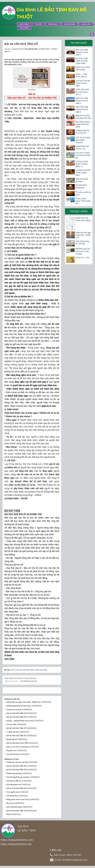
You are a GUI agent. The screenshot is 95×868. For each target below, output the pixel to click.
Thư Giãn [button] (24, 28)
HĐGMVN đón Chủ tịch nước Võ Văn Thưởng (83, 251)
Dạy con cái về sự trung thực (18, 747)
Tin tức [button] (38, 24)
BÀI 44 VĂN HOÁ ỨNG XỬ (16, 770)
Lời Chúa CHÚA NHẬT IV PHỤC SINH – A (82, 164)
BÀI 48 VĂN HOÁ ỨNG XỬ (16, 717)
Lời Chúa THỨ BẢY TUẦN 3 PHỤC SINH (83, 173)
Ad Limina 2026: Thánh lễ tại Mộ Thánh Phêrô (82, 61)
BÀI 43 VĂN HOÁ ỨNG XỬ (16, 788)
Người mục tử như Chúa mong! (83, 68)
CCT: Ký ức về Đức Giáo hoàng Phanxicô (83, 140)
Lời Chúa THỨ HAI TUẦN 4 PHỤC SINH (83, 83)
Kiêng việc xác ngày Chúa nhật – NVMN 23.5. (24, 702)
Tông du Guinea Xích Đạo (82, 180)
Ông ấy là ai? (12, 751)
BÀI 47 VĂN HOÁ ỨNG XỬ (16, 713)
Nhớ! (8, 814)
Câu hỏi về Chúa (13, 754)
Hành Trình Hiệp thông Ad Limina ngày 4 (82, 101)
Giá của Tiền (11, 724)
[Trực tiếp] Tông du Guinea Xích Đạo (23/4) (83, 124)
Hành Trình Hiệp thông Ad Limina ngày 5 (82, 52)
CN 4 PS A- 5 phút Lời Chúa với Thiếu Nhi (83, 155)
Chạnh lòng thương (14, 773)
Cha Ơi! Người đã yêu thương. (18, 777)
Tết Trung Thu (12, 796)
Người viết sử (12, 739)
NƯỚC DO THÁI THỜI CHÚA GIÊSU (83, 219)
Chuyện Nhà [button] (69, 24)
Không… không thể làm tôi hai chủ (20, 721)
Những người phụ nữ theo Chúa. (19, 706)
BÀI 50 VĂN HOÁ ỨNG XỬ (16, 736)
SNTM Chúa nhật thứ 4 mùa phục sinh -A (82, 92)
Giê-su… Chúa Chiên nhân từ (81, 75)
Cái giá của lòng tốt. (14, 710)
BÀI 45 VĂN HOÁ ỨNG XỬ (16, 766)
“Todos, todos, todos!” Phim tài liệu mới (83, 201)
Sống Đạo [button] (53, 24)
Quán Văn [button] (86, 24)
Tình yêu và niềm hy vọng (83, 193)
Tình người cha (12, 792)
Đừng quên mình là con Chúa (18, 799)
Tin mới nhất (79, 43)
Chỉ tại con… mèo (82, 258)
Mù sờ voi (10, 803)
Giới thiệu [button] (24, 24)
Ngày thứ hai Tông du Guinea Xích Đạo (83, 117)
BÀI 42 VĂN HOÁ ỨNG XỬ (16, 811)
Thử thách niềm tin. (14, 781)
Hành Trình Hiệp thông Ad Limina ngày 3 (82, 109)
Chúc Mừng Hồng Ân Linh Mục (82, 242)
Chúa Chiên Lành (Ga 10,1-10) (82, 147)
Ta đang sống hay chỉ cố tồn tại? (82, 132)
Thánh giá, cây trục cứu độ (17, 762)
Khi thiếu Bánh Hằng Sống (81, 186)
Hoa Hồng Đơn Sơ (13, 785)
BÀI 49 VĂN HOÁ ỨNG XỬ (16, 728)
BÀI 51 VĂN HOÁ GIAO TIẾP (17, 743)
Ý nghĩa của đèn (13, 732)
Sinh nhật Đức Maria (14, 807)
